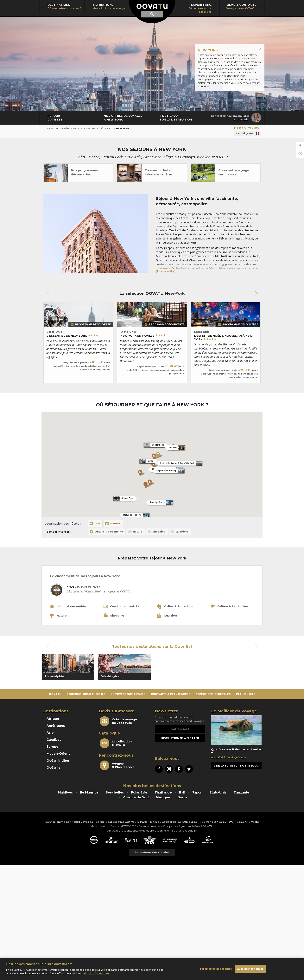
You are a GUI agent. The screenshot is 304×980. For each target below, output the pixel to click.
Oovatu (53, 128)
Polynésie (139, 793)
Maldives (65, 793)
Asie (50, 733)
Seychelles (115, 793)
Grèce (182, 798)
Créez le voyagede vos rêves (118, 722)
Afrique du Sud (136, 798)
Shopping (159, 532)
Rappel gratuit (247, 134)
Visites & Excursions (175, 607)
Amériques (69, 128)
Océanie (54, 768)
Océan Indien (58, 761)
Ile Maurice (89, 793)
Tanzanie (241, 793)
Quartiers (182, 532)
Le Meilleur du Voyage (234, 712)
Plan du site (246, 695)
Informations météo (68, 607)
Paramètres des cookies (216, 969)
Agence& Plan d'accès (117, 766)
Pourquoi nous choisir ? (86, 695)
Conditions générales (213, 695)
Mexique (163, 798)
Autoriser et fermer (250, 969)
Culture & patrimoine (109, 532)
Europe (52, 747)
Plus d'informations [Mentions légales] (96, 973)
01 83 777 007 (247, 128)
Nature (138, 532)
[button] (256, 294)
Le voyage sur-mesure (128, 695)
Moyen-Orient (58, 754)
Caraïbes (54, 740)
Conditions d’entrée (122, 607)
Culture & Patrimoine (230, 607)
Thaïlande (163, 793)
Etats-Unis (88, 128)
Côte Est (106, 128)
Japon (197, 793)
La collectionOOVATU (116, 744)
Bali (182, 793)
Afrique (53, 719)
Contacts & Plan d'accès (171, 695)
